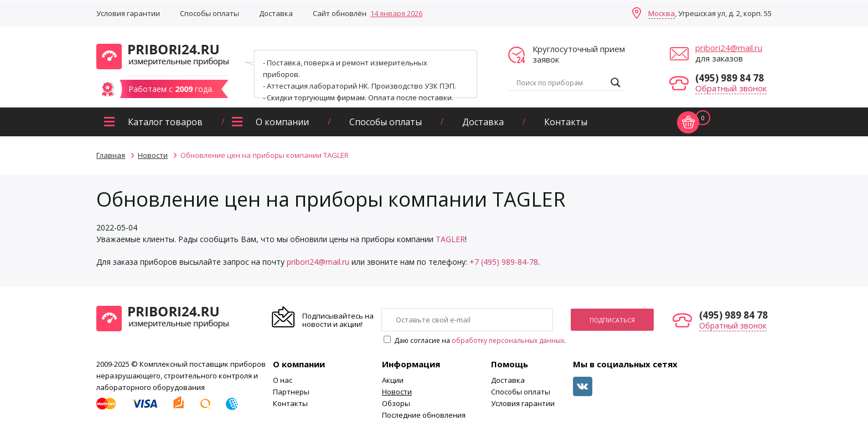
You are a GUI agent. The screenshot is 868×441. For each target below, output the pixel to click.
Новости (397, 392)
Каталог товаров (165, 122)
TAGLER (450, 239)
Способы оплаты (210, 13)
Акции (393, 380)
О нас (283, 380)
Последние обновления (424, 415)
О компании (282, 122)
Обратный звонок (731, 88)
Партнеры (291, 392)
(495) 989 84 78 (730, 78)
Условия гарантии (128, 13)
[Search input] (561, 83)
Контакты (566, 122)
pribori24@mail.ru (729, 48)
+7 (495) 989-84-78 (504, 262)
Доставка (276, 13)
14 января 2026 (396, 13)
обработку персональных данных (508, 340)
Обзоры (396, 403)
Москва (662, 13)
